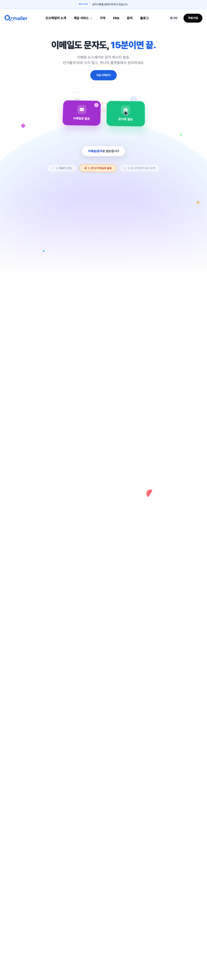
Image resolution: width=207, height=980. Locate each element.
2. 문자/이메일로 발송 (98, 168)
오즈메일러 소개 (56, 18)
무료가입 (193, 18)
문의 (130, 18)
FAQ (116, 18)
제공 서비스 (83, 18)
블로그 (144, 18)
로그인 (174, 18)
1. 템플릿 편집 (62, 168)
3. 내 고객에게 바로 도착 (139, 168)
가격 (103, 18)
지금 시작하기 (103, 75)
